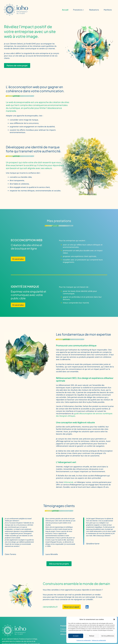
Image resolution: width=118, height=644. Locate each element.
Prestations (79, 10)
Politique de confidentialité (84, 640)
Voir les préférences (108, 636)
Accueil (65, 10)
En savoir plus (18, 259)
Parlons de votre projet (17, 65)
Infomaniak (69, 482)
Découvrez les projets (59, 564)
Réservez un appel (72, 607)
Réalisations (94, 10)
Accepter (76, 636)
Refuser (92, 636)
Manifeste (108, 10)
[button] (114, 619)
